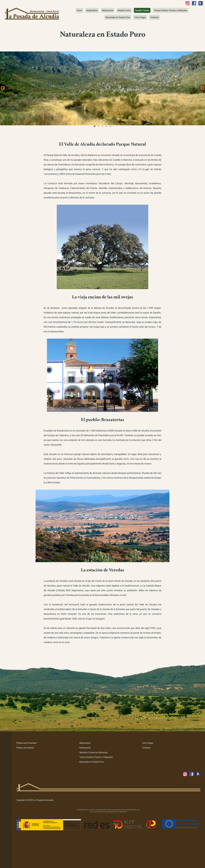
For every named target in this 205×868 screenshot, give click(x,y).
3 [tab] (102, 126)
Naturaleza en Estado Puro (92, 762)
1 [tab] (95, 126)
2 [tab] (99, 126)
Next (202, 88)
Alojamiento (85, 743)
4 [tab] (106, 126)
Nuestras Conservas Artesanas (93, 752)
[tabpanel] (102, 88)
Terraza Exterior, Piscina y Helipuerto (96, 757)
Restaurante (85, 748)
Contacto (146, 748)
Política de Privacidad (26, 743)
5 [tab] (110, 126)
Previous (3, 88)
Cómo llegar (148, 743)
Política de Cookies (25, 748)
